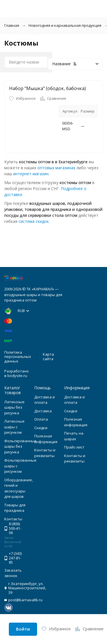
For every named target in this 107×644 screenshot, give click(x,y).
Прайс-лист (74, 447)
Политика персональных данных (18, 357)
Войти (23, 629)
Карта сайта (48, 356)
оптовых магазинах (56, 168)
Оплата (41, 419)
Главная (12, 25)
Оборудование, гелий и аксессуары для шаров (19, 488)
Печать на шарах (74, 436)
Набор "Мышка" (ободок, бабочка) (48, 88)
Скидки (41, 428)
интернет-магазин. (31, 174)
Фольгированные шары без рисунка (20, 446)
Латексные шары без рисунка (14, 407)
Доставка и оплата (45, 400)
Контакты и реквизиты (45, 453)
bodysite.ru (17, 376)
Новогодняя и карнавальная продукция (65, 25)
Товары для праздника (15, 508)
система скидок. (34, 221)
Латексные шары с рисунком (14, 427)
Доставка (43, 411)
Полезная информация (46, 439)
